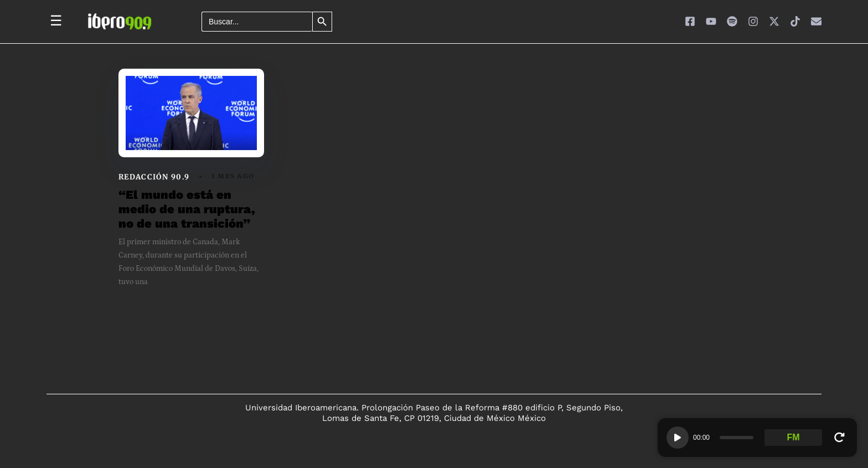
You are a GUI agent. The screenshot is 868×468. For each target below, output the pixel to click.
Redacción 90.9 (154, 177)
